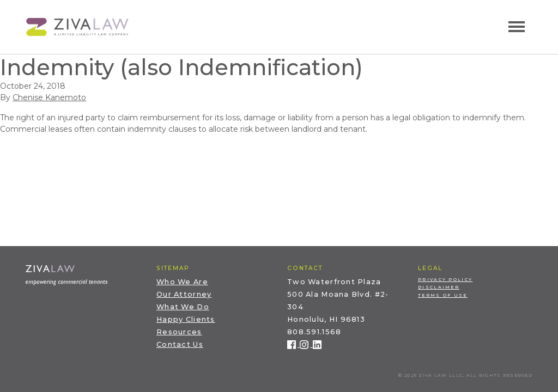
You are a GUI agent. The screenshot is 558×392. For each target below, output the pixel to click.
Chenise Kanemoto (49, 97)
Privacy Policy (445, 280)
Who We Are (182, 282)
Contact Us (180, 344)
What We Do (183, 307)
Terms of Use (443, 295)
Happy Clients (186, 319)
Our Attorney (184, 294)
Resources (179, 332)
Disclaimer (439, 287)
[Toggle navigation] (517, 27)
